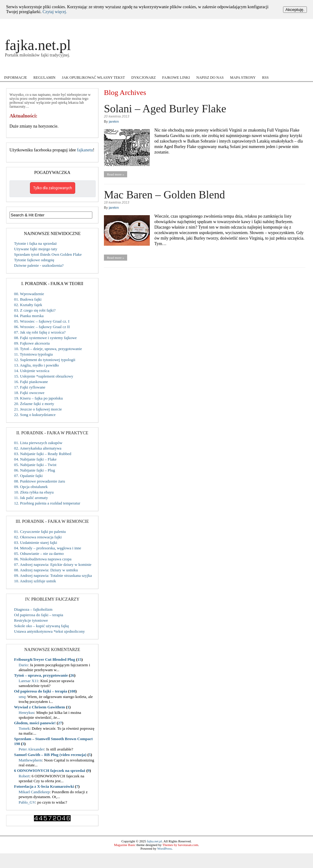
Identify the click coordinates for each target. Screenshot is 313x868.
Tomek (24, 728)
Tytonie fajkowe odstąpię (34, 260)
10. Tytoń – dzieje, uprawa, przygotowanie (48, 349)
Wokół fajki (242, 68)
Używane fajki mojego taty (36, 249)
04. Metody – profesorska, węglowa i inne (48, 548)
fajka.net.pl (38, 45)
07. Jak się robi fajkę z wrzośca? (40, 332)
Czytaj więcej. (55, 12)
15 (79, 659)
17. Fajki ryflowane (30, 387)
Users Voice (207, 68)
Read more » (116, 174)
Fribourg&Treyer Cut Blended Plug (45, 659)
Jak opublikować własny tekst (93, 78)
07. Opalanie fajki (28, 476)
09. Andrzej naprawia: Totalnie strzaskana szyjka (53, 575)
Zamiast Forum (279, 68)
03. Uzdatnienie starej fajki (36, 542)
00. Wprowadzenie (29, 294)
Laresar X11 (28, 681)
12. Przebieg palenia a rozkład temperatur (47, 503)
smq (22, 697)
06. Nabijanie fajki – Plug (35, 470)
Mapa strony (243, 78)
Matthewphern (30, 760)
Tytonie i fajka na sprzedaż (35, 243)
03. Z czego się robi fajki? (35, 310)
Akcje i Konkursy (21, 68)
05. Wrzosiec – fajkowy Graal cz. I (42, 321)
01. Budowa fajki (28, 299)
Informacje (15, 78)
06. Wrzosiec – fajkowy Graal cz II (42, 327)
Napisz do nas (210, 78)
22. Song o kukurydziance (35, 415)
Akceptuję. (295, 10)
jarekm (114, 121)
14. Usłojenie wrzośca (32, 371)
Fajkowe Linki (176, 78)
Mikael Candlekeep (34, 792)
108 (72, 691)
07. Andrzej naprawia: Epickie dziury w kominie (53, 564)
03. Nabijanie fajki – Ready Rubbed (43, 454)
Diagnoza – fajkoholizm (33, 609)
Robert (24, 776)
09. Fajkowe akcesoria (32, 343)
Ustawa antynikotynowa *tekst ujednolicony (49, 631)
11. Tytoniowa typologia (33, 354)
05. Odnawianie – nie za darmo (39, 553)
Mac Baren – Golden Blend (164, 195)
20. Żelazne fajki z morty (34, 404)
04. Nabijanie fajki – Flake (35, 459)
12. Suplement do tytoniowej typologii (45, 360)
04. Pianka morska (29, 316)
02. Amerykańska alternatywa (38, 448)
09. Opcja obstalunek (31, 487)
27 (60, 723)
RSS (265, 78)
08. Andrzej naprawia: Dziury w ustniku (46, 570)
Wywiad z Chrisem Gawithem (40, 707)
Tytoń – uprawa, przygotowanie (41, 675)
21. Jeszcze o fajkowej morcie (38, 409)
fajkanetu (85, 150)
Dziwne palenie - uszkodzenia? (39, 265)
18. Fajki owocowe (29, 393)
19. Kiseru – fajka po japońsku (39, 398)
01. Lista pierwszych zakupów (38, 443)
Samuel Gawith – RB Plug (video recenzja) (50, 755)
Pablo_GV (27, 802)
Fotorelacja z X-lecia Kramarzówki (44, 786)
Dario (23, 665)
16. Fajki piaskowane (31, 382)
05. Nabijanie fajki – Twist (35, 465)
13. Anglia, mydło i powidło (37, 365)
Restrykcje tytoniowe (31, 620)
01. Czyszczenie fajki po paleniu (40, 532)
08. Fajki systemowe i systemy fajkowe (45, 338)
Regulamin (44, 78)
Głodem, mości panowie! (35, 723)
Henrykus (26, 712)
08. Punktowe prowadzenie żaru (40, 481)
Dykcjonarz (143, 78)
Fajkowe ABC (63, 68)
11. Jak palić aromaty (31, 498)
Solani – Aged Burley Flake (165, 109)
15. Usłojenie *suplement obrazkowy (44, 376)
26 (72, 675)
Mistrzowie (134, 68)
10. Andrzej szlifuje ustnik (35, 581)
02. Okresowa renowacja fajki (38, 537)
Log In (288, 24)
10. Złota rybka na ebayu (34, 492)
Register (301, 24)
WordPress (164, 848)
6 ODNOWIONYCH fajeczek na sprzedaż (50, 770)
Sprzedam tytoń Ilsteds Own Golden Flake (48, 254)
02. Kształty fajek (28, 305)
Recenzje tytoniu (168, 68)
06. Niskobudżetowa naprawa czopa (43, 559)
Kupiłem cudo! (101, 68)
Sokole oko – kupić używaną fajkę (41, 626)
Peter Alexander (31, 749)
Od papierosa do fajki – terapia (39, 615)
